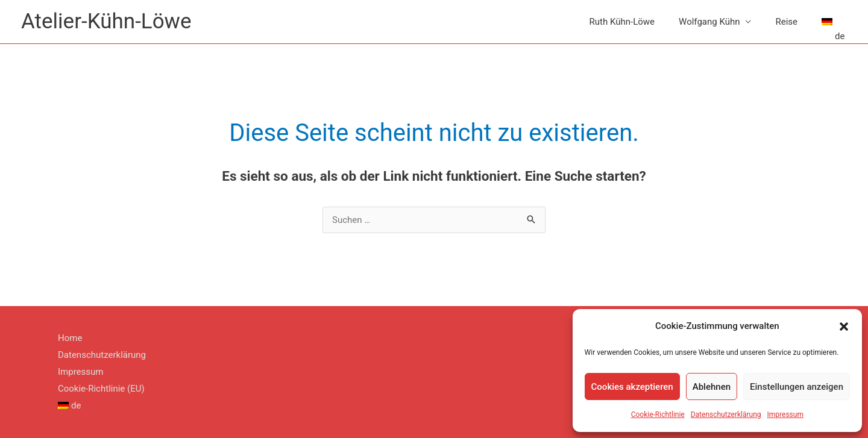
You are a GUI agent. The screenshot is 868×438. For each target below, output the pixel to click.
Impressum (785, 415)
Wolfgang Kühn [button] (709, 22)
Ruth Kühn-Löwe (622, 22)
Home (70, 338)
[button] (844, 327)
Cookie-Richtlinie (658, 415)
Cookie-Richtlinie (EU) (101, 389)
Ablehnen (712, 387)
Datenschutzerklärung (726, 415)
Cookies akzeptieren (632, 387)
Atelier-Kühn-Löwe (106, 21)
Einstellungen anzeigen (797, 387)
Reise (786, 22)
